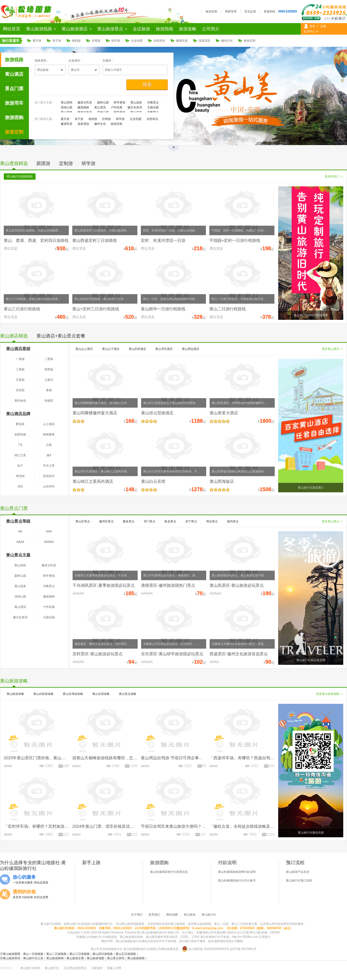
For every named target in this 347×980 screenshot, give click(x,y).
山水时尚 (49, 486)
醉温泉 (20, 424)
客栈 (49, 390)
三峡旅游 (97, 968)
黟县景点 (129, 521)
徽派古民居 (85, 102)
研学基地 (119, 102)
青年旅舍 (20, 401)
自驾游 (96, 41)
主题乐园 (153, 107)
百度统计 (265, 937)
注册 (323, 26)
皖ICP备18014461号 (243, 949)
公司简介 (211, 29)
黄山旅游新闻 (55, 958)
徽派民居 (182, 41)
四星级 (49, 369)
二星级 (49, 359)
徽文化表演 (135, 107)
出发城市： (76, 61)
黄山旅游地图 (95, 958)
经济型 (20, 390)
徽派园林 (83, 107)
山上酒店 (49, 424)
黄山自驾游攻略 (73, 694)
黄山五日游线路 (126, 954)
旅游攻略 (188, 29)
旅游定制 (211, 11)
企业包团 (137, 41)
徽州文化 (227, 41)
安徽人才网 (114, 968)
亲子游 (57, 41)
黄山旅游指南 (136, 958)
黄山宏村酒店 (137, 349)
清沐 (20, 486)
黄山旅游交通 (75, 958)
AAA (49, 531)
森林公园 (103, 102)
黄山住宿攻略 (101, 694)
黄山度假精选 (14, 163)
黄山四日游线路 (103, 954)
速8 (49, 455)
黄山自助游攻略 (43, 694)
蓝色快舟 (49, 476)
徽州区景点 (106, 521)
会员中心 (309, 31)
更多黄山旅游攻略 (330, 694)
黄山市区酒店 (164, 349)
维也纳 (20, 476)
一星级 (20, 359)
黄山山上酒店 (84, 349)
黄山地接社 (48, 863)
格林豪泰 (49, 434)
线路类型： (42, 61)
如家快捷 (20, 434)
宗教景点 (153, 102)
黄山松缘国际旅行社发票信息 (169, 872)
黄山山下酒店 (111, 349)
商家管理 (231, 11)
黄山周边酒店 (191, 349)
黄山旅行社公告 (33, 958)
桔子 (20, 466)
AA (20, 531)
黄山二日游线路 (56, 954)
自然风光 (159, 41)
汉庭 (49, 445)
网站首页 (12, 29)
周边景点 (212, 521)
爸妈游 (76, 41)
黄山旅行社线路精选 (20, 176)
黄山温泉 (136, 102)
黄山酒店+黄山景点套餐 (61, 336)
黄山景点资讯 (116, 958)
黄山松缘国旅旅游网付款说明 (237, 872)
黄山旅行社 (209, 915)
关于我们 (137, 915)
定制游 (66, 163)
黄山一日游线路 (33, 954)
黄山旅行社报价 (30, 968)
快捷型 (49, 401)
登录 (312, 26)
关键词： (108, 61)
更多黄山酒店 (333, 349)
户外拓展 (117, 107)
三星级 (20, 369)
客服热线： (280, 11)
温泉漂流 (204, 41)
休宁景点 (191, 521)
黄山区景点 (83, 521)
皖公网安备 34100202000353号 (209, 949)
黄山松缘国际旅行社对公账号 (237, 880)
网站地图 (172, 915)
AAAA (20, 542)
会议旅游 (141, 29)
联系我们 (154, 915)
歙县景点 (170, 521)
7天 (20, 445)
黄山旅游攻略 (14, 681)
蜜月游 (37, 41)
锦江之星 (20, 455)
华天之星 (49, 466)
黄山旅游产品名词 (298, 872)
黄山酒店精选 (14, 336)
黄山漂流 (100, 107)
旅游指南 (165, 29)
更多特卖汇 (334, 176)
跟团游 (43, 163)
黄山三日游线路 (80, 954)
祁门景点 (149, 521)
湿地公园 (67, 107)
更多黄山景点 (333, 521)
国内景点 (233, 521)
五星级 (20, 380)
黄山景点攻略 (128, 694)
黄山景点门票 (14, 508)
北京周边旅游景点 (75, 968)
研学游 (116, 41)
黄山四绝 (67, 102)
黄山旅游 (190, 915)
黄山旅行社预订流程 (299, 880)
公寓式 (49, 380)
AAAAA (49, 542)
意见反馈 (250, 11)
